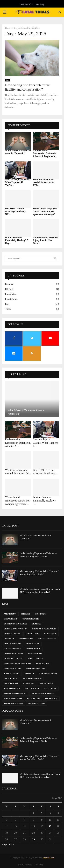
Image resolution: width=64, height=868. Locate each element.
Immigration (11, 294)
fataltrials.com (49, 858)
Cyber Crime (50, 634)
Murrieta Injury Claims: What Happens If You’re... (18, 182)
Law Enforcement (48, 674)
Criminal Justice (12, 634)
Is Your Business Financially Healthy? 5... (44, 501)
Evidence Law (33, 644)
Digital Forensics (47, 639)
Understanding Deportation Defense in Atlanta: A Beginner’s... (45, 153)
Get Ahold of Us (27, 4)
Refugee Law (33, 698)
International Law (35, 669)
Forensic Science (12, 649)
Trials (8, 309)
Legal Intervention (32, 679)
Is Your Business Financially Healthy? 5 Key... (17, 240)
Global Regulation (13, 654)
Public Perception (13, 698)
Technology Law (37, 703)
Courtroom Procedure (15, 624)
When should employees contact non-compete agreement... (18, 501)
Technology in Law (13, 703)
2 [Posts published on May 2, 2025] (42, 813)
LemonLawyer (46, 684)
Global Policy (33, 649)
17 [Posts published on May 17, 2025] (50, 826)
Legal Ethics (10, 679)
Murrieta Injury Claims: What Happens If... (46, 443)
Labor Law (29, 674)
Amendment (10, 614)
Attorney (25, 614)
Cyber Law (9, 639)
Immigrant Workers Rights (17, 664)
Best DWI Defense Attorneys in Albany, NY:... (16, 211)
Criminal (36, 624)
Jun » (11, 845)
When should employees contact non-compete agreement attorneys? (45, 211)
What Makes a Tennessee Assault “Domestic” (18, 152)
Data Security (26, 639)
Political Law (32, 689)
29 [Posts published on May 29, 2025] (33, 839)
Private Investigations (15, 693)
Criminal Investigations (44, 629)
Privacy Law (50, 689)
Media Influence (12, 689)
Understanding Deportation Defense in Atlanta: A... (18, 443)
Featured (9, 284)
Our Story (40, 4)
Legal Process (11, 684)
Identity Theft (36, 659)
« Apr (4, 845)
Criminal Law (32, 634)
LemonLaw (29, 684)
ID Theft (9, 289)
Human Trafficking (13, 659)
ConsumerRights (31, 619)
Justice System (11, 674)
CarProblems (11, 619)
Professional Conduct (43, 693)
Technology (51, 698)
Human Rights (35, 654)
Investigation (11, 299)
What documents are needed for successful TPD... (44, 182)
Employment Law (12, 644)
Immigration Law (12, 669)
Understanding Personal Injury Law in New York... (45, 240)
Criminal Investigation (16, 629)
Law (8, 80)
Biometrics (41, 614)
